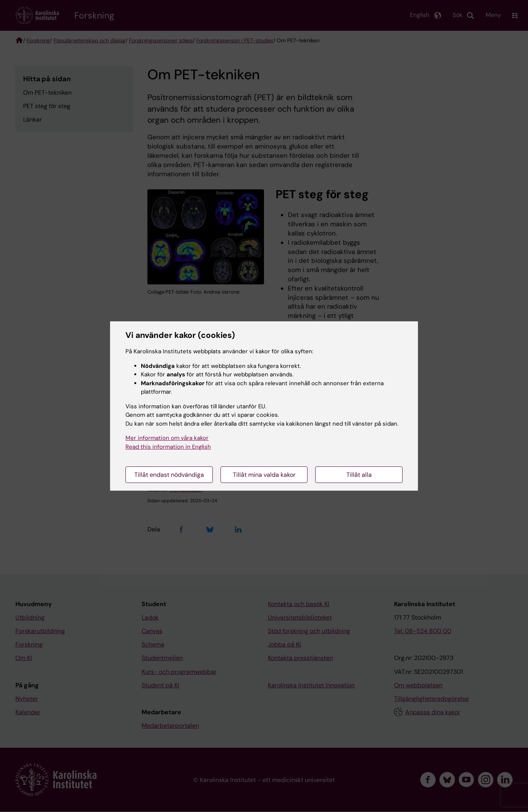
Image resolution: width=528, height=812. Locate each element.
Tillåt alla (359, 475)
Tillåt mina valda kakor (264, 475)
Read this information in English (168, 447)
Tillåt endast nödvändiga (169, 475)
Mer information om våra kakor (167, 438)
